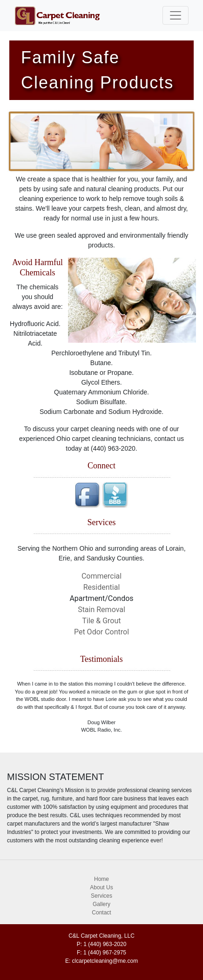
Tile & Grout (101, 621)
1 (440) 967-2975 (105, 953)
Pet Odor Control (101, 632)
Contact (101, 913)
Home (101, 879)
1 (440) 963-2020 (105, 944)
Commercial (101, 576)
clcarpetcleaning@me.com (105, 961)
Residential (102, 587)
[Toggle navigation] (176, 15)
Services (101, 896)
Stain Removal (101, 610)
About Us (101, 887)
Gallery (101, 904)
